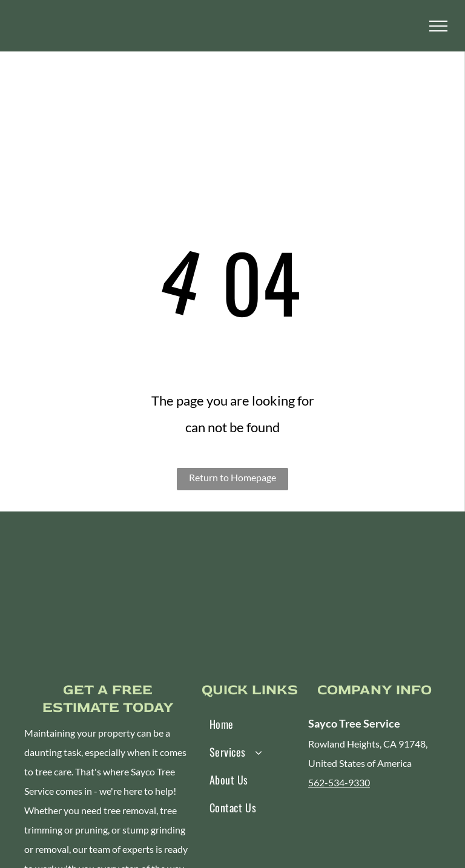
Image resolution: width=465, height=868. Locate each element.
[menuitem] (245, 724)
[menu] (438, 26)
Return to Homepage (232, 477)
